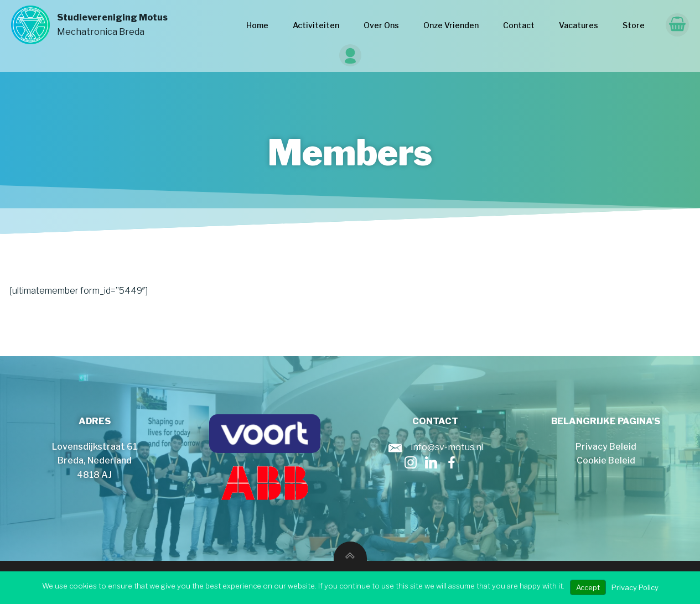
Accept (588, 587)
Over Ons (381, 25)
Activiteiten (316, 25)
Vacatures (579, 25)
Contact (519, 25)
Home (257, 25)
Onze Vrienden (451, 25)
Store (634, 25)
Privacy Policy (635, 587)
